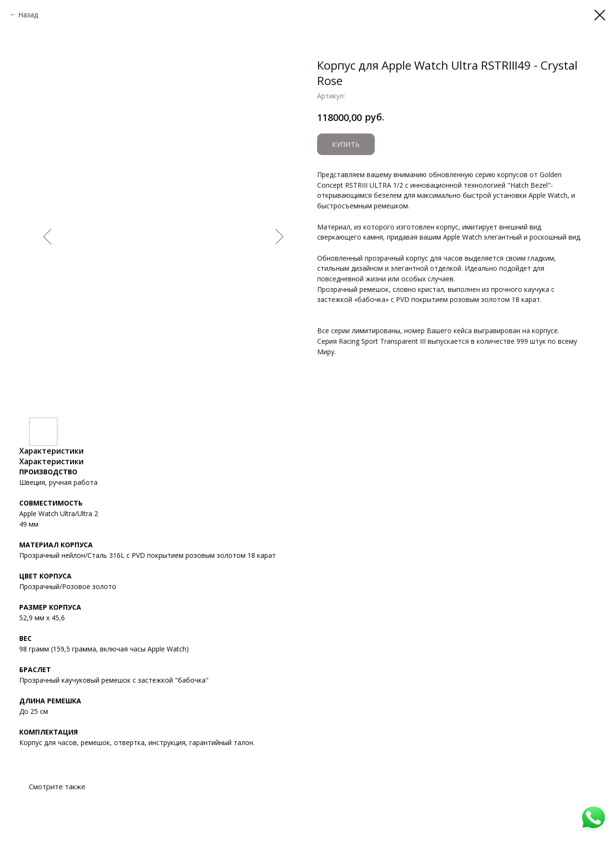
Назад (28, 15)
